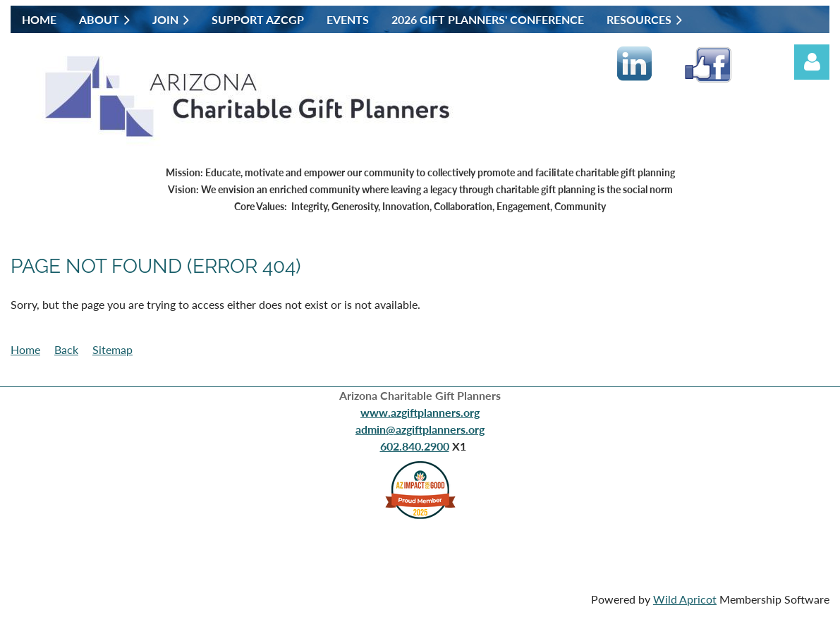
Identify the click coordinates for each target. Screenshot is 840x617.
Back (66, 349)
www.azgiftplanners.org (420, 412)
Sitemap (112, 349)
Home (25, 349)
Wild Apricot (685, 599)
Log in (812, 62)
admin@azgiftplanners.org (420, 429)
